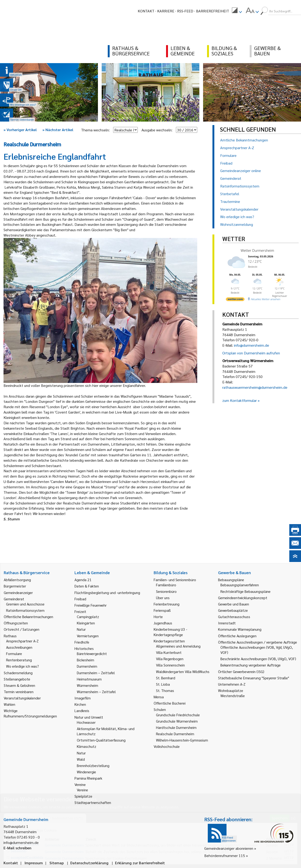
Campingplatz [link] (88, 617)
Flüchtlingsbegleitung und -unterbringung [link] (107, 592)
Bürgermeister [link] (15, 586)
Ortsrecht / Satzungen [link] (22, 629)
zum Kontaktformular (240, 400)
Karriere (166, 11)
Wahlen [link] (9, 704)
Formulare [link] (14, 654)
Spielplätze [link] (83, 796)
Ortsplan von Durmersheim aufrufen (251, 353)
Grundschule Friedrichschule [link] (178, 715)
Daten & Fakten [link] (87, 586)
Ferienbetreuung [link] (167, 604)
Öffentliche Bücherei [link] (170, 703)
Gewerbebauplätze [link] (233, 610)
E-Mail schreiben (17, 848)
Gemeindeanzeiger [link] (18, 592)
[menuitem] (237, 11)
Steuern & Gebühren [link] (19, 685)
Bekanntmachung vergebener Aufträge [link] (251, 665)
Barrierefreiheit (213, 11)
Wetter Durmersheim (257, 250)
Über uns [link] (163, 598)
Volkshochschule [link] (167, 746)
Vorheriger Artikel (20, 130)
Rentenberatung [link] (19, 660)
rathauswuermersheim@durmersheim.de (255, 387)
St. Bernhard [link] (166, 678)
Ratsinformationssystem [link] (25, 610)
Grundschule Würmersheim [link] (177, 721)
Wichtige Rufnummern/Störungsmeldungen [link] (30, 713)
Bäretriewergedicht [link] (92, 654)
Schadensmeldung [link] (18, 673)
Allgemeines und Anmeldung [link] (178, 646)
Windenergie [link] (86, 772)
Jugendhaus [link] (163, 623)
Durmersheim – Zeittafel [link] (96, 673)
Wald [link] (81, 759)
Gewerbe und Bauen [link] (234, 604)
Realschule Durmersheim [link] (175, 734)
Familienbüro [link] (166, 585)
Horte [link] (158, 617)
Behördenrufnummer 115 (225, 855)
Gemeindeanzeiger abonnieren (229, 848)
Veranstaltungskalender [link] (22, 698)
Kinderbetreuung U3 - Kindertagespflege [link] (170, 632)
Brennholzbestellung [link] (93, 765)
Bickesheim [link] (85, 660)
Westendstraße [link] (233, 696)
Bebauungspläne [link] (231, 580)
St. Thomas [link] (165, 690)
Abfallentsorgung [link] (17, 580)
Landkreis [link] (82, 711)
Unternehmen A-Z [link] (232, 684)
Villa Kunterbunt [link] (169, 652)
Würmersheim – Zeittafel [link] (96, 692)
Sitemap (57, 863)
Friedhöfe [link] (82, 642)
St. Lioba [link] (163, 684)
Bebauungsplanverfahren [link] (240, 585)
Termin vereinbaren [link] (19, 692)
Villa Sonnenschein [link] (170, 665)
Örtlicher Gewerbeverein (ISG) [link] (241, 672)
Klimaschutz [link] (87, 746)
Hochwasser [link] (86, 722)
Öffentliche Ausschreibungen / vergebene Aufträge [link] (258, 642)
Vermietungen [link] (88, 636)
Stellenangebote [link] (17, 679)
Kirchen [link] (80, 704)
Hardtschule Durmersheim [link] (176, 727)
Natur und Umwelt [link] (89, 717)
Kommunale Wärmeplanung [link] (240, 629)
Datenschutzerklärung (89, 863)
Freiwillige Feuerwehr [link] (91, 605)
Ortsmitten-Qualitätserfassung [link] (101, 740)
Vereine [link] (82, 790)
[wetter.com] (235, 300)
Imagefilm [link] (83, 698)
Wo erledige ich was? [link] (22, 666)
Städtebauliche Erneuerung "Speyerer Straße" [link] (254, 678)
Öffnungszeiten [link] (16, 623)
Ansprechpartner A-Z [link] (22, 641)
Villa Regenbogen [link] (170, 659)
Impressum (34, 863)
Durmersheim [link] (87, 666)
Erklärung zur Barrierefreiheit (140, 863)
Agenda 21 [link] (83, 580)
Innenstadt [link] (227, 623)
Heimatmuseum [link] (89, 679)
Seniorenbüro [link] (166, 591)
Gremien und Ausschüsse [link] (25, 604)
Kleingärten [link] (86, 623)
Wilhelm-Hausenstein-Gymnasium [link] (182, 740)
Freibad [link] (80, 599)
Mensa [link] (159, 697)
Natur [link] (81, 629)
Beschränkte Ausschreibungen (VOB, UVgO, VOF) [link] (258, 659)
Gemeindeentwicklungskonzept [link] (243, 598)
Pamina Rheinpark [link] (88, 778)
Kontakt (146, 11)
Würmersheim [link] (87, 685)
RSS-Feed (185, 11)
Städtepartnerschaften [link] (93, 802)
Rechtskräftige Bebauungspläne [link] (245, 591)
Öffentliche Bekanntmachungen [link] (28, 617)
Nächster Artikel (58, 130)
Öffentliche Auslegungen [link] (237, 636)
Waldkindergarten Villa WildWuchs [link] (183, 672)
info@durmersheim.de (252, 345)
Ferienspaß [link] (162, 610)
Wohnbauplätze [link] (231, 690)
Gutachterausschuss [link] (234, 617)
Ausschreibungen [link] (19, 647)
